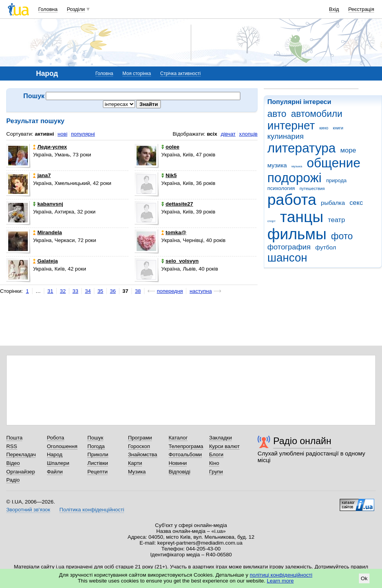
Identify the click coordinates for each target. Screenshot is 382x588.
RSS (12, 446)
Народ (55, 454)
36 (113, 291)
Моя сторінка (137, 73)
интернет (291, 125)
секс (356, 203)
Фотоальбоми (185, 454)
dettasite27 (177, 204)
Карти (135, 463)
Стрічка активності (180, 73)
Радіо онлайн (302, 441)
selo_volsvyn (180, 261)
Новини (178, 463)
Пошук (95, 438)
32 (63, 291)
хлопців (248, 134)
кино (324, 128)
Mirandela (47, 232)
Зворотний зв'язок (28, 510)
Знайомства (143, 454)
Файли (55, 472)
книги (338, 128)
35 (100, 291)
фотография (289, 247)
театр (337, 220)
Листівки (98, 463)
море (348, 150)
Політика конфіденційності (92, 510)
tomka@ (174, 232)
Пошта (14, 438)
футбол (325, 247)
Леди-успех (50, 147)
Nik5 (169, 175)
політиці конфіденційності (281, 575)
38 (138, 291)
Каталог (178, 438)
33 (75, 291)
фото (342, 236)
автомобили (316, 114)
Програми (140, 438)
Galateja (45, 261)
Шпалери (58, 463)
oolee (170, 147)
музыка (297, 166)
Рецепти (97, 472)
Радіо (13, 480)
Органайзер (21, 472)
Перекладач (21, 454)
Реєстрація (361, 9)
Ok (364, 578)
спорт (271, 221)
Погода (96, 446)
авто (277, 114)
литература (302, 148)
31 (50, 291)
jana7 (42, 175)
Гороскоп (139, 446)
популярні (83, 134)
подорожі (295, 178)
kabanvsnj (48, 204)
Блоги (216, 454)
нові (62, 134)
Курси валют (224, 446)
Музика (137, 472)
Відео (13, 463)
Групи (216, 472)
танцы (302, 217)
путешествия (312, 188)
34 (88, 291)
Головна (48, 9)
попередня (170, 291)
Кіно (214, 463)
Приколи (98, 454)
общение (334, 163)
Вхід (334, 9)
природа (336, 180)
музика (277, 165)
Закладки (220, 438)
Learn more (280, 581)
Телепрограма (186, 446)
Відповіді (180, 472)
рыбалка (333, 203)
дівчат (228, 134)
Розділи (76, 9)
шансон (287, 258)
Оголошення (62, 446)
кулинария (286, 136)
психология (281, 188)
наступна (201, 291)
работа (292, 200)
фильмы (297, 234)
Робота (56, 438)
